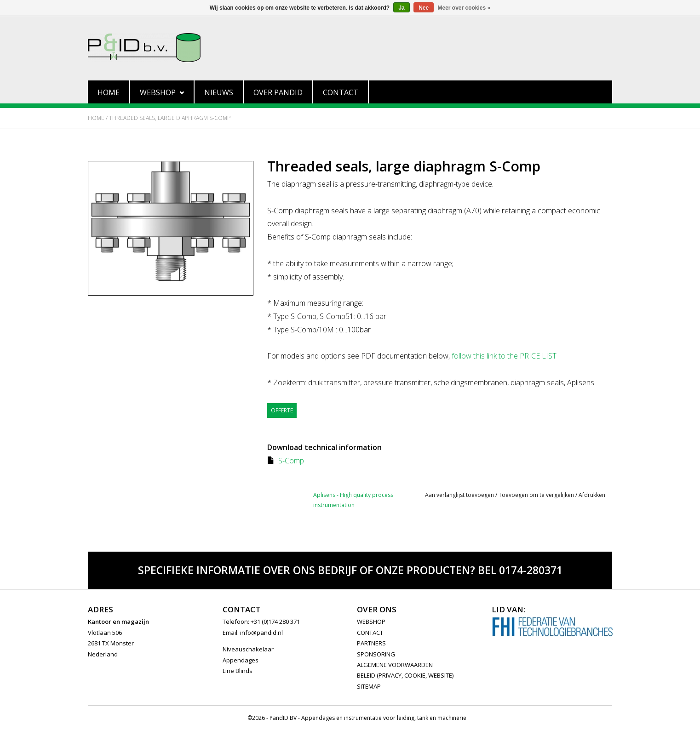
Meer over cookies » (464, 8)
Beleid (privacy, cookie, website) (405, 675)
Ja (401, 8)
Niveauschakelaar (248, 649)
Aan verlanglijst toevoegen (459, 495)
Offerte (282, 410)
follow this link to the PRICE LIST (504, 356)
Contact (341, 92)
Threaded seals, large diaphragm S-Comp (170, 118)
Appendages (241, 660)
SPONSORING (376, 654)
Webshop (162, 92)
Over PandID (278, 92)
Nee (424, 8)
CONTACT (370, 633)
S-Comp (291, 461)
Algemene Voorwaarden (395, 665)
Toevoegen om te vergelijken (537, 495)
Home (109, 92)
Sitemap (369, 686)
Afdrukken (592, 495)
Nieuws (219, 92)
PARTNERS (371, 643)
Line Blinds (238, 671)
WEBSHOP (371, 622)
